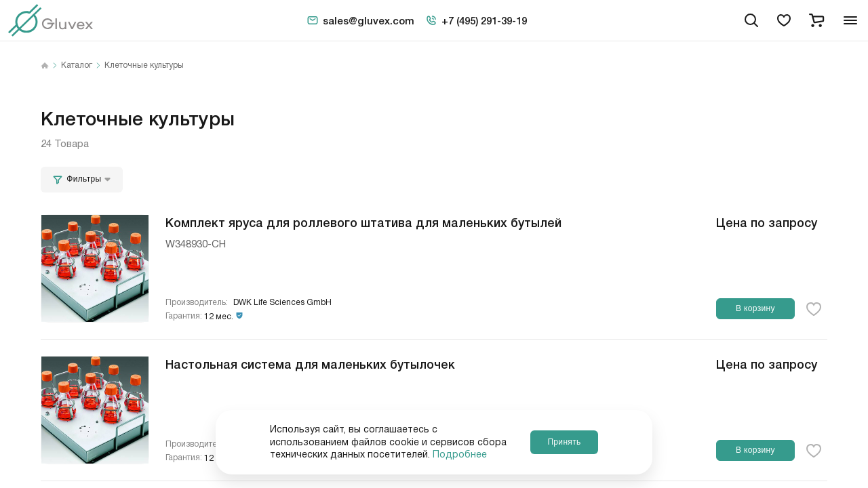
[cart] (816, 20)
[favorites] (784, 20)
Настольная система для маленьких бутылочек (310, 363)
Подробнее (460, 455)
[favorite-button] (814, 309)
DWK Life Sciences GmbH (282, 303)
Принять (564, 442)
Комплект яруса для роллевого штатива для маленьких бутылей (363, 222)
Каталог (77, 66)
